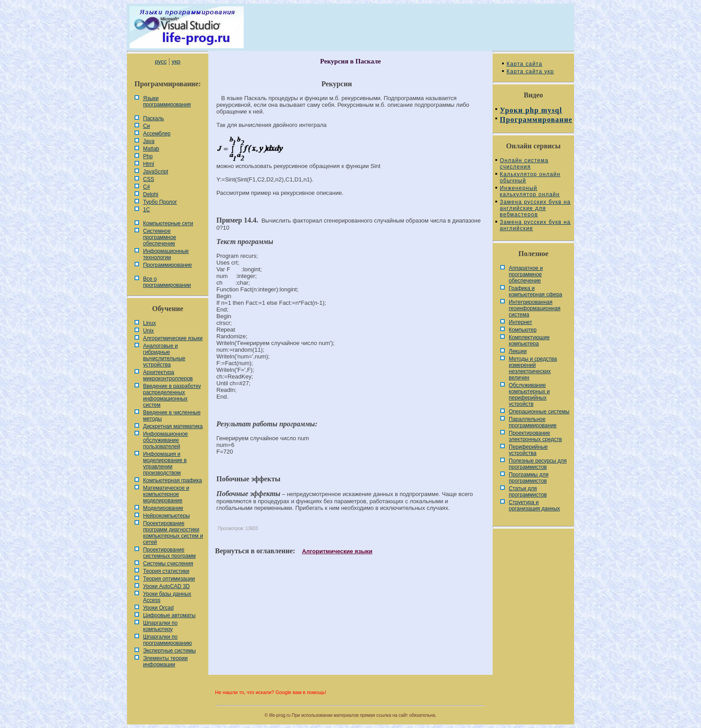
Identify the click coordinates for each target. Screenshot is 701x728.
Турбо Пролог (160, 202)
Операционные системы (539, 412)
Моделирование (163, 508)
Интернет (520, 322)
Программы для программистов (529, 478)
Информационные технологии (166, 254)
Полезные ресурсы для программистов (538, 464)
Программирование (167, 265)
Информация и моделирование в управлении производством (165, 463)
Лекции (518, 351)
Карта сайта (524, 64)
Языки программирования (167, 101)
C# (146, 187)
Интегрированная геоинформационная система (535, 308)
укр (176, 61)
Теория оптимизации (169, 579)
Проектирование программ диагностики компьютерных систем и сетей (173, 533)
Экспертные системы (169, 651)
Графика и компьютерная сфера (536, 291)
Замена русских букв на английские (535, 225)
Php (148, 156)
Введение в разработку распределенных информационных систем (172, 396)
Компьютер (523, 330)
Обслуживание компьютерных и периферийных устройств (529, 395)
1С (146, 210)
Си (146, 126)
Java (149, 141)
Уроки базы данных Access (167, 597)
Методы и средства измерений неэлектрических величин (533, 368)
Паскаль (154, 118)
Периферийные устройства (528, 450)
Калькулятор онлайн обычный (530, 177)
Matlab (151, 149)
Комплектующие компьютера (529, 341)
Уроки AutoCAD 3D (166, 586)
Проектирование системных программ (169, 553)
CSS (149, 179)
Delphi (151, 194)
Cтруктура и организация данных (534, 505)
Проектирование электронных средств (535, 436)
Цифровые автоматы (169, 615)
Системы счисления (168, 564)
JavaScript (156, 172)
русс (160, 61)
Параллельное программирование (533, 422)
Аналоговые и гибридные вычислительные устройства (164, 355)
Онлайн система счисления (524, 164)
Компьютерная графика (173, 480)
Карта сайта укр (530, 72)
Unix (148, 331)
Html (149, 164)
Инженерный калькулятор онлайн (530, 191)
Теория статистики (166, 571)
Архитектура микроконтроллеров (168, 375)
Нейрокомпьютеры (167, 516)
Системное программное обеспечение (160, 237)
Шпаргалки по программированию (167, 640)
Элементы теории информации (165, 661)
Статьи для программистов (528, 492)
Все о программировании (167, 282)
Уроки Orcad (158, 608)
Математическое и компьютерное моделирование (166, 494)
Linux (150, 323)
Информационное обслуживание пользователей (165, 440)
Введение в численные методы (172, 416)
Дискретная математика (173, 426)
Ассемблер (157, 134)
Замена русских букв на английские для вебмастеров (535, 208)
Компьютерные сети (168, 223)
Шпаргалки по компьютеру (160, 626)
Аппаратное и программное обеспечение (526, 274)
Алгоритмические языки (173, 338)
